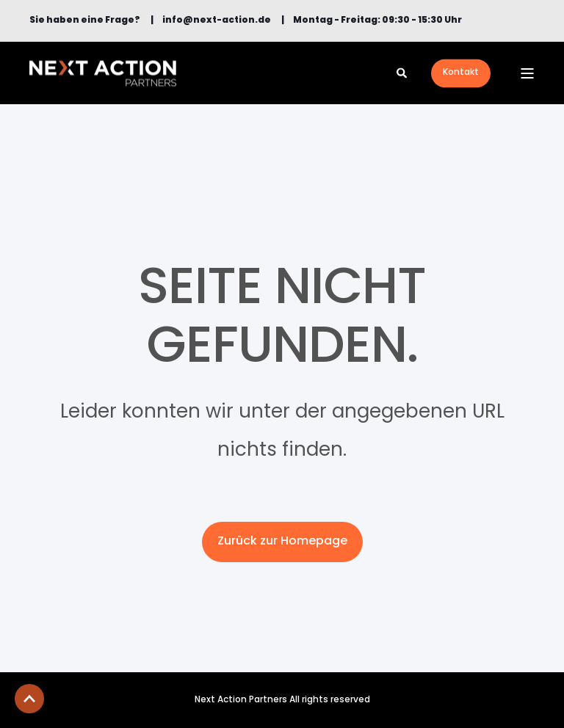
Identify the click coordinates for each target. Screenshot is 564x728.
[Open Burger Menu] (527, 73)
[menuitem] (85, 21)
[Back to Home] (103, 73)
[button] (29, 699)
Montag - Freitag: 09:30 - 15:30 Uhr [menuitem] (377, 21)
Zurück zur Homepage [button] (282, 542)
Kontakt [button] (461, 73)
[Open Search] (403, 73)
